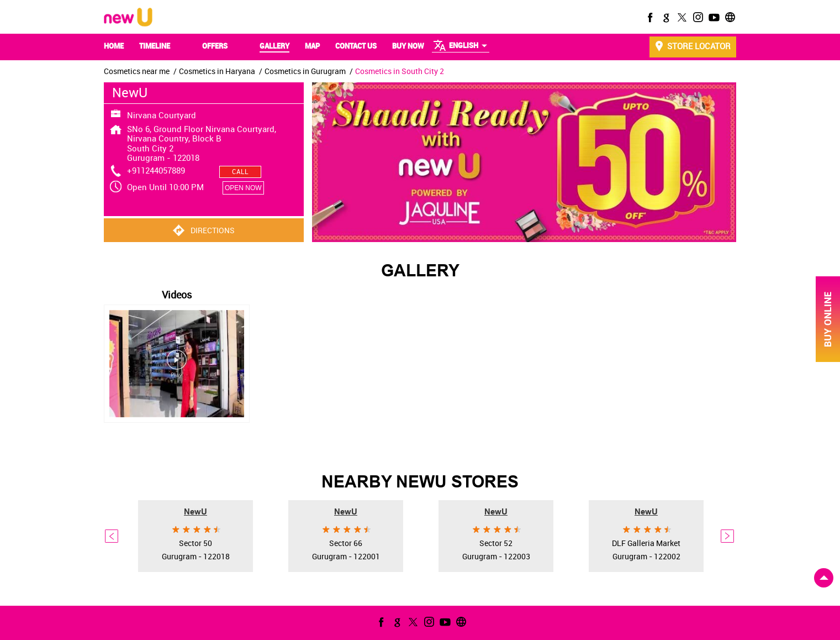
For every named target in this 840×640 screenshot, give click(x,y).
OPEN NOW (243, 188)
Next (728, 536)
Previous (112, 536)
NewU (196, 512)
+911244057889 (156, 170)
